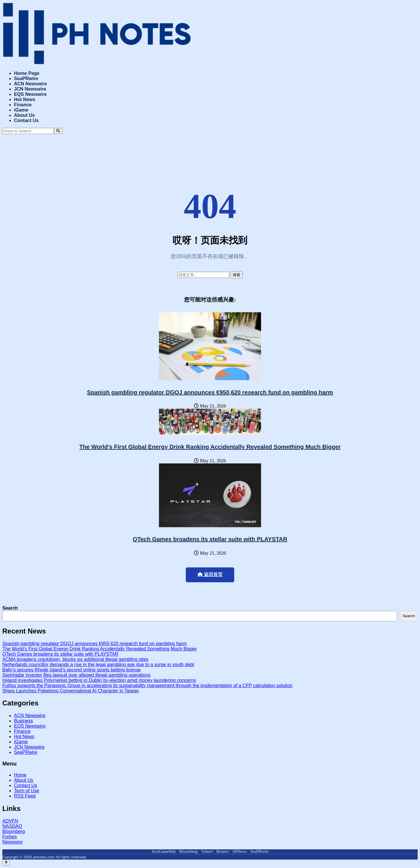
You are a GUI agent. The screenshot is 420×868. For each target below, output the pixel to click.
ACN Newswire (30, 84)
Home (20, 775)
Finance (23, 105)
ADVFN (10, 821)
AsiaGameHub (163, 852)
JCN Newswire (30, 89)
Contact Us (26, 120)
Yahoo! (207, 852)
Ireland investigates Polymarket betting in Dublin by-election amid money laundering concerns (99, 680)
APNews (240, 852)
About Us (24, 115)
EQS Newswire (30, 94)
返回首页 (210, 575)
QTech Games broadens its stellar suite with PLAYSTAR (210, 539)
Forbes (10, 837)
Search (10, 608)
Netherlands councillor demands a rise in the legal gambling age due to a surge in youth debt (98, 665)
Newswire (12, 842)
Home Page (27, 73)
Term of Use (27, 791)
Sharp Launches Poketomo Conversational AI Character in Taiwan (71, 691)
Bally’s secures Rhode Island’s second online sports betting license (71, 670)
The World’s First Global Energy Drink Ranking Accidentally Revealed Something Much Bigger (210, 447)
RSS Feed (25, 796)
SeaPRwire (26, 78)
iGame (21, 110)
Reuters (223, 852)
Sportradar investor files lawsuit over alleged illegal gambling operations (76, 675)
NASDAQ (12, 826)
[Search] (58, 131)
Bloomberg (14, 831)
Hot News (25, 99)
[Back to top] (6, 863)
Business (23, 721)
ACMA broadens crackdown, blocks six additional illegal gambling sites (75, 659)
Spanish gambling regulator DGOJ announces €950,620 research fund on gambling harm (210, 392)
